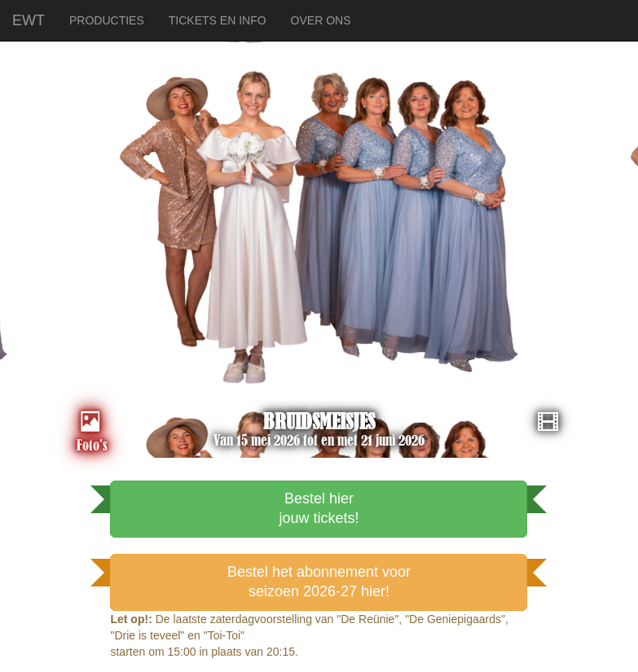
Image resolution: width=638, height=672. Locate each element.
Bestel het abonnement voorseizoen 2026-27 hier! (319, 582)
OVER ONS (321, 20)
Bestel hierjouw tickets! (319, 508)
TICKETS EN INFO (218, 20)
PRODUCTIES (107, 20)
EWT (29, 18)
